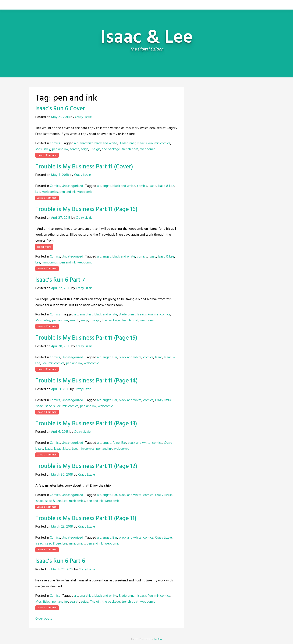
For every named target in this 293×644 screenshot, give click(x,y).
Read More (44, 247)
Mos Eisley (43, 149)
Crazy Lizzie (83, 117)
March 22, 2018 (62, 570)
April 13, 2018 (60, 389)
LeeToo (158, 639)
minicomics (162, 143)
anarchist (86, 143)
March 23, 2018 (62, 527)
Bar (115, 357)
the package (111, 149)
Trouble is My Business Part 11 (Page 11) (86, 519)
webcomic (148, 149)
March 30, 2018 (62, 475)
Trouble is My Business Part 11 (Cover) (84, 167)
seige (85, 149)
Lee (38, 192)
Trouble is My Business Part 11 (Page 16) (86, 209)
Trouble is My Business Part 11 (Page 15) (86, 338)
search (75, 149)
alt (76, 143)
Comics (55, 143)
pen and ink (60, 149)
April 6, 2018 (60, 432)
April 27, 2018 (61, 218)
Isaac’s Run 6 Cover (60, 109)
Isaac (152, 186)
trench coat (130, 149)
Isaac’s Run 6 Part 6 (60, 561)
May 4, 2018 (60, 175)
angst (107, 186)
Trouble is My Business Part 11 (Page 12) (86, 466)
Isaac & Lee (166, 186)
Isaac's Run (145, 143)
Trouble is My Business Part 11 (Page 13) (86, 424)
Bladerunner (127, 143)
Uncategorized (72, 186)
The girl (95, 149)
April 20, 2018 (61, 346)
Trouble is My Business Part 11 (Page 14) (87, 381)
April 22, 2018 (61, 288)
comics (142, 186)
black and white (106, 143)
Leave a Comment (47, 155)
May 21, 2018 (60, 117)
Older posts (44, 619)
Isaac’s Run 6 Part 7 (60, 280)
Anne (116, 443)
